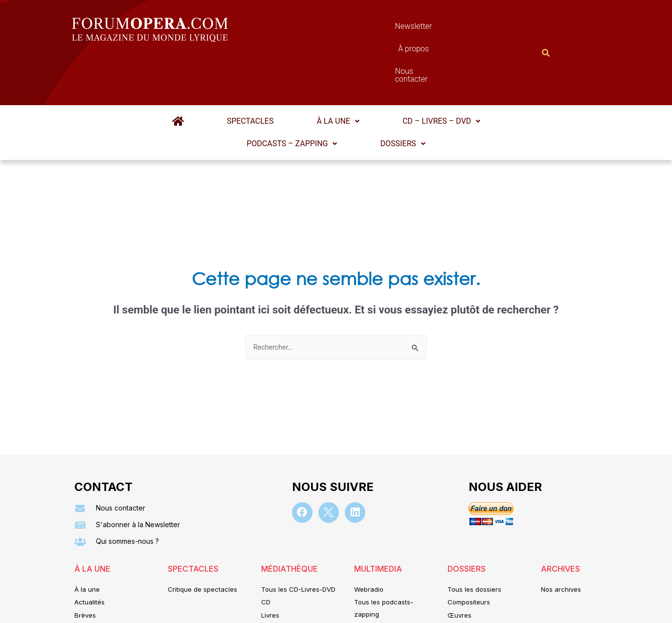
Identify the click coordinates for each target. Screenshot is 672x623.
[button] (271, 73)
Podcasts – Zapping (477, 73)
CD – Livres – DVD (362, 73)
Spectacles (196, 73)
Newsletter (321, 29)
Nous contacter (446, 29)
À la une (271, 73)
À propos (380, 29)
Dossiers (336, 96)
